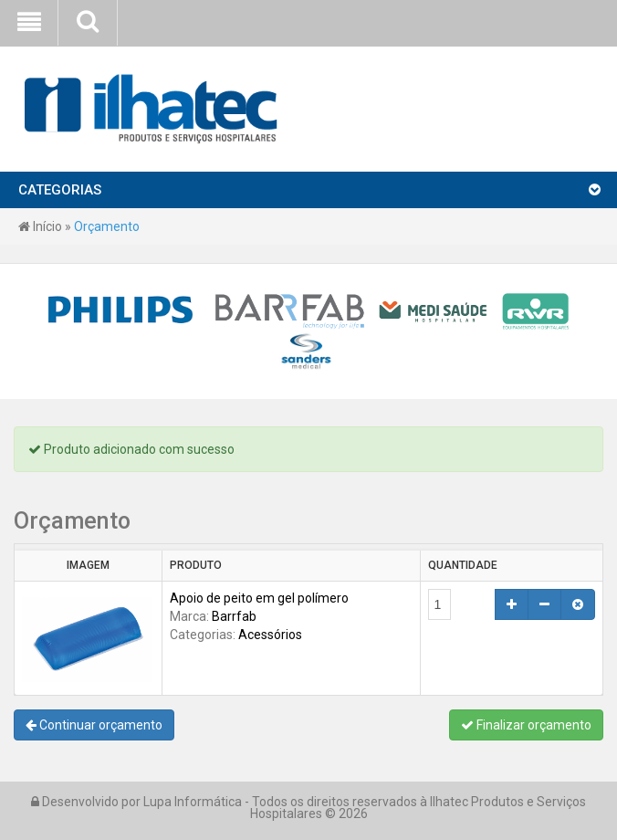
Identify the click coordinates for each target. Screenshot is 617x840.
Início (40, 226)
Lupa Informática (193, 802)
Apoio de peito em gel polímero (259, 598)
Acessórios (270, 635)
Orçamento (107, 226)
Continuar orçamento (94, 725)
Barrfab (234, 616)
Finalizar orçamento (526, 725)
